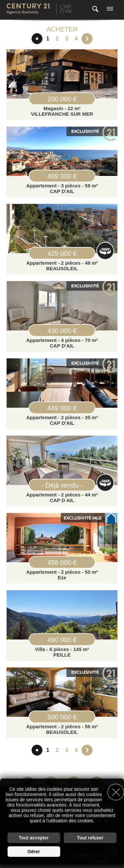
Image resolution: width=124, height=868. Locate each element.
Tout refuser (90, 838)
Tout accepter (34, 838)
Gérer (34, 852)
